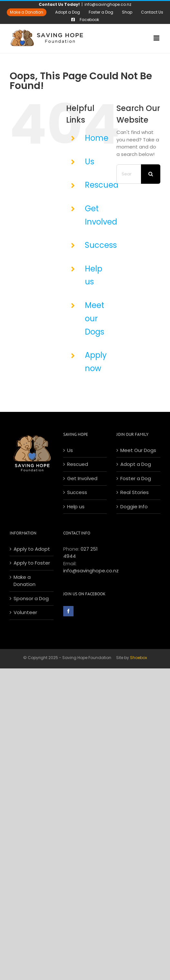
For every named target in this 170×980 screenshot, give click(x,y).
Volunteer (25, 612)
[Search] (151, 174)
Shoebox (139, 658)
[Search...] (129, 174)
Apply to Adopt (32, 549)
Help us (76, 507)
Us (90, 162)
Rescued (102, 185)
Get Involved (82, 478)
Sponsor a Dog (31, 598)
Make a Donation (25, 581)
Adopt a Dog (136, 464)
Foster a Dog (136, 478)
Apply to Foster (32, 563)
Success (101, 245)
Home (97, 138)
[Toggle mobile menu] (157, 38)
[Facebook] (68, 611)
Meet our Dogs (95, 319)
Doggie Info (134, 507)
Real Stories (135, 492)
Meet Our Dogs (138, 450)
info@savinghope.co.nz (108, 4)
